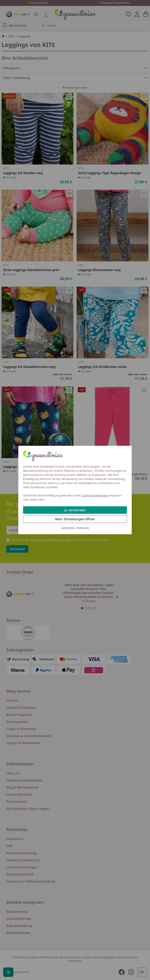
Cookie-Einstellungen (95, 495)
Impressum (83, 528)
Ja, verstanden (75, 510)
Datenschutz (68, 528)
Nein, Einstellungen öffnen (75, 519)
